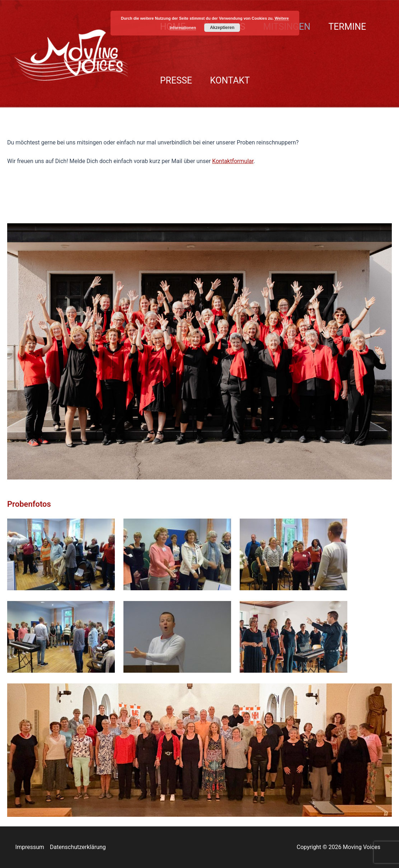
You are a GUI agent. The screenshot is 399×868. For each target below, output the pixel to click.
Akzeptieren (222, 28)
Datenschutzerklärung (78, 847)
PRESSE (176, 80)
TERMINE (347, 27)
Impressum (30, 847)
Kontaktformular (233, 161)
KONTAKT (230, 80)
